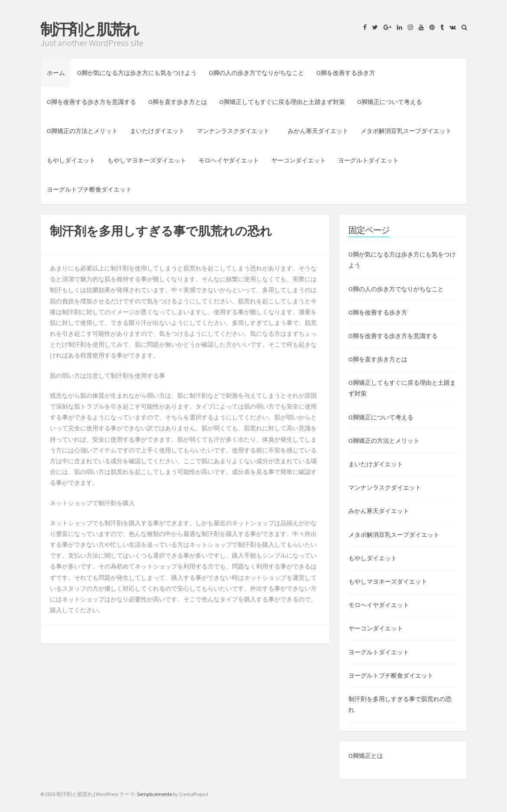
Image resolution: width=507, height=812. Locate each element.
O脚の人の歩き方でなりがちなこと (257, 73)
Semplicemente (154, 794)
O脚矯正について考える (390, 102)
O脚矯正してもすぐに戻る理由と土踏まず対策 (282, 102)
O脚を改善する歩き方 (346, 73)
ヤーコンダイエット (299, 160)
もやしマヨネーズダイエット (147, 160)
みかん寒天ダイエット (318, 131)
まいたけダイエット (157, 131)
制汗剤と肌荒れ (89, 29)
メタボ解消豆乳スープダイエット (406, 131)
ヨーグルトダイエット (368, 160)
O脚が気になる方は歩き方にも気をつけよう (137, 73)
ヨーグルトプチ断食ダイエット (89, 189)
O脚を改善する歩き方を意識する (91, 102)
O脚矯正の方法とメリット (82, 131)
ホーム (56, 73)
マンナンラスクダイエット (236, 131)
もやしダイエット (71, 160)
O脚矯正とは (366, 756)
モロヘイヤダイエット (229, 160)
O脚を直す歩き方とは (178, 102)
